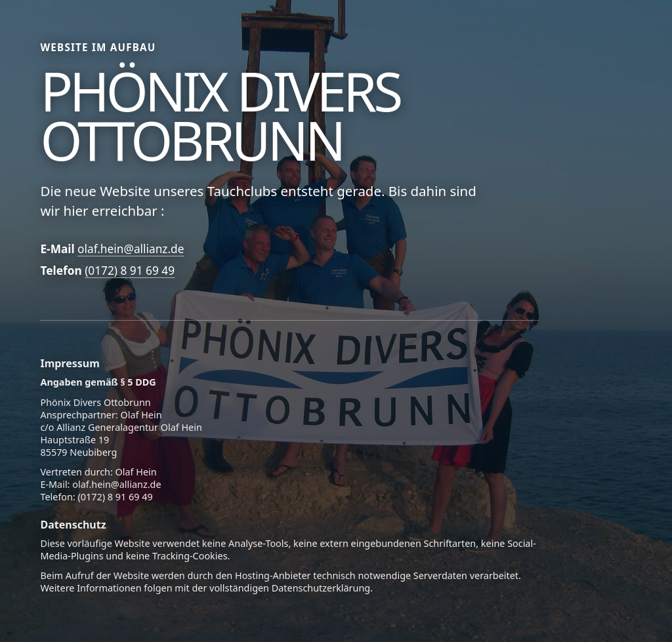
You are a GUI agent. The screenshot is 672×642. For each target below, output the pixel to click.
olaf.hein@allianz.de (131, 249)
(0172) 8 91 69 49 (130, 271)
